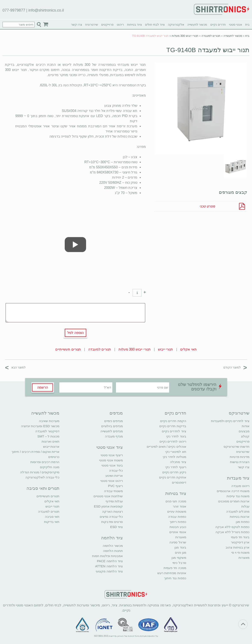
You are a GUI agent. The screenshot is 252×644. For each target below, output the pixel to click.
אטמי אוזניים (178, 532)
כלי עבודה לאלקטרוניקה (42, 477)
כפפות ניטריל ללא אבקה (233, 532)
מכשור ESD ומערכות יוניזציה (40, 426)
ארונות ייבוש (51, 447)
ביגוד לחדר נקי (176, 436)
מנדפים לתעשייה (112, 431)
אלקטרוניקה (176, 25)
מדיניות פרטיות (240, 457)
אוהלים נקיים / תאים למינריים (166, 447)
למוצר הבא (15, 367)
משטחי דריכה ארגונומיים (233, 491)
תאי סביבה (52, 517)
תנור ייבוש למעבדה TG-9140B (208, 50)
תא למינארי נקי (176, 452)
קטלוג (245, 436)
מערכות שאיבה (49, 421)
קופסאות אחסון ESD (108, 506)
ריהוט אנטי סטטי (112, 481)
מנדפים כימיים (114, 421)
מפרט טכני (207, 206)
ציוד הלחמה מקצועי (109, 571)
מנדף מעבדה (114, 436)
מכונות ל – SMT (48, 436)
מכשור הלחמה (113, 546)
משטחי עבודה (113, 491)
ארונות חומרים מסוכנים (234, 501)
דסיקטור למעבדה (47, 431)
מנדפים (116, 413)
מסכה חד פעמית (175, 568)
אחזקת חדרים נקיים (173, 477)
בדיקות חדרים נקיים (173, 426)
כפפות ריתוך (178, 522)
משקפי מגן (179, 558)
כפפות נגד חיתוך (175, 578)
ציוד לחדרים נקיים (174, 431)
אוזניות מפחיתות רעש (172, 573)
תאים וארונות (51, 441)
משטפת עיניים (177, 511)
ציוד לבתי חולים (155, 25)
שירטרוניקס (239, 413)
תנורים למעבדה (211, 36)
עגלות (245, 506)
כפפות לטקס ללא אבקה (232, 527)
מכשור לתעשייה (197, 25)
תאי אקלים (188, 349)
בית (247, 25)
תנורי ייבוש (166, 349)
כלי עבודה (116, 470)
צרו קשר (76, 25)
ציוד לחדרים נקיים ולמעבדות (230, 421)
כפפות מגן (243, 522)
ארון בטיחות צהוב (237, 547)
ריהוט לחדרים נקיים (173, 441)
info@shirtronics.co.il (46, 10)
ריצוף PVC (115, 486)
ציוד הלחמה (112, 538)
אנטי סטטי (235, 25)
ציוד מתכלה (178, 462)
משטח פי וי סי (240, 552)
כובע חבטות (178, 527)
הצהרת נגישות (240, 462)
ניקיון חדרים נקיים (174, 472)
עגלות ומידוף (114, 501)
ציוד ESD (116, 527)
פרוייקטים (107, 25)
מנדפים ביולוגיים (112, 426)
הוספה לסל (75, 333)
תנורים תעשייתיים (68, 349)
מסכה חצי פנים (176, 501)
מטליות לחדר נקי (174, 457)
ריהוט (120, 25)
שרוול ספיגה (178, 542)
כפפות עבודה (177, 517)
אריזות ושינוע (114, 476)
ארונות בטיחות (240, 517)
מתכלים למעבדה (238, 511)
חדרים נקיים (218, 25)
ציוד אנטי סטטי (110, 447)
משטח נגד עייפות (238, 496)
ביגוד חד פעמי (240, 537)
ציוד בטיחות (134, 25)
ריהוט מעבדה (240, 486)
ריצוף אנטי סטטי (112, 455)
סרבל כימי (179, 563)
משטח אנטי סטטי (111, 460)
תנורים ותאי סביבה (43, 488)
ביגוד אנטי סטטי (112, 465)
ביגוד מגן (180, 547)
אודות (246, 426)
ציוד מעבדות (238, 478)
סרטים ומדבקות (112, 522)
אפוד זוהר (179, 506)
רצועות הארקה (112, 511)
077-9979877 (14, 10)
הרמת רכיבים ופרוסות (45, 462)
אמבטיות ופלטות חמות (107, 556)
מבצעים (244, 431)
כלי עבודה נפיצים (111, 517)
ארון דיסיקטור (240, 542)
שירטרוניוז (92, 25)
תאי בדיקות (52, 522)
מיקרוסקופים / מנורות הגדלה (40, 472)
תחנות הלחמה (113, 551)
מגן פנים (180, 552)
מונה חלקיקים (50, 467)
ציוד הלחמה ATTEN (109, 566)
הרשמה (43, 387)
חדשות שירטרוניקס (237, 447)
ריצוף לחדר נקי (176, 467)
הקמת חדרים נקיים (173, 421)
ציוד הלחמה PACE (110, 561)
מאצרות (244, 558)
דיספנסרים (179, 482)
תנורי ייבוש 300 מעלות (185, 36)
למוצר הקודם (235, 367)
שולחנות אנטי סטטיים (108, 496)
